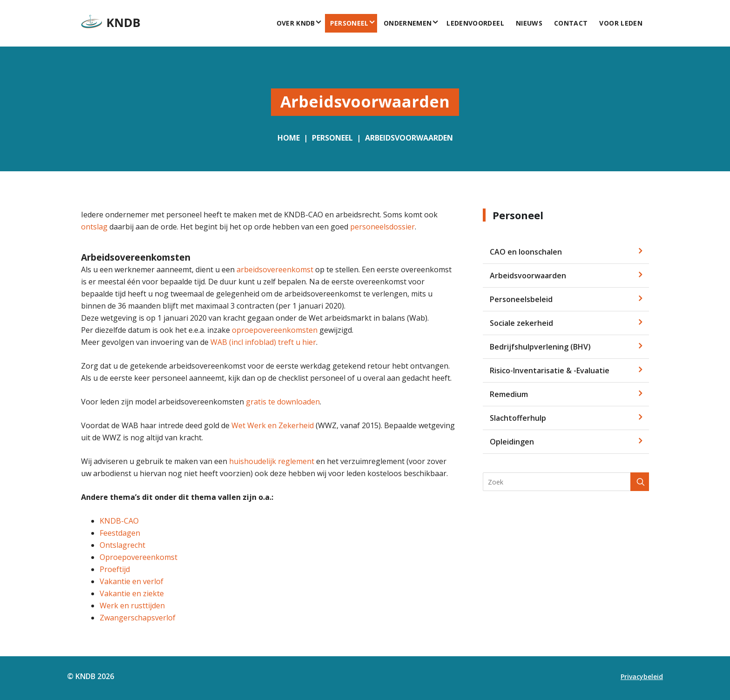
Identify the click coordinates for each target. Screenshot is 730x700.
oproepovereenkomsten (275, 330)
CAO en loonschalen (526, 252)
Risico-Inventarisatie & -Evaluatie (550, 370)
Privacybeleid (642, 676)
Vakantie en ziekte (132, 593)
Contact (571, 23)
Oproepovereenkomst (139, 557)
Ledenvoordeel (475, 23)
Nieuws (529, 23)
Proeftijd (115, 569)
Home (289, 138)
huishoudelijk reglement (272, 461)
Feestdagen (120, 533)
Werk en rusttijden (132, 606)
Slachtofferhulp (518, 418)
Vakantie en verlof (132, 581)
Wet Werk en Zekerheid (273, 425)
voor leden (621, 23)
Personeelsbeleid (521, 299)
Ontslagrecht (122, 545)
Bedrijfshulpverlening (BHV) (540, 347)
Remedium (509, 394)
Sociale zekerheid (521, 323)
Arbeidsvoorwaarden (409, 138)
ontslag (94, 227)
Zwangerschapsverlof (138, 618)
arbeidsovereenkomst (275, 269)
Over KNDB (296, 23)
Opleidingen (512, 442)
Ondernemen (408, 23)
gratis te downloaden (283, 402)
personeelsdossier (382, 227)
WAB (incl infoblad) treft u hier (263, 342)
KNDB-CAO (119, 521)
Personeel (349, 23)
